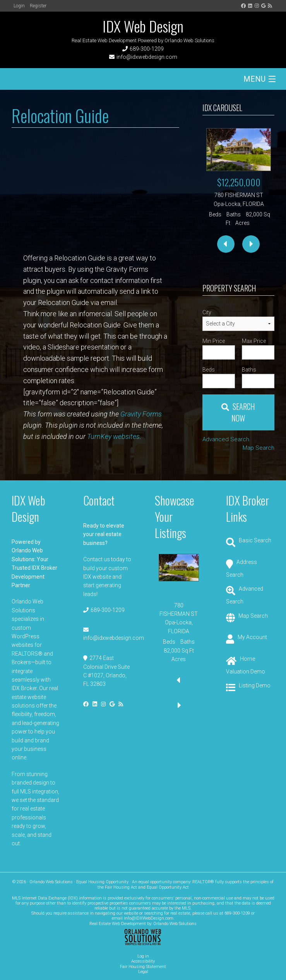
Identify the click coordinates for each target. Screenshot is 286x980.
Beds (209, 370)
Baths (249, 370)
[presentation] (226, 244)
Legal (143, 972)
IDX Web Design (143, 26)
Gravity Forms (141, 414)
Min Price (214, 341)
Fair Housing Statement (143, 967)
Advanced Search (226, 439)
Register (38, 6)
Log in (143, 956)
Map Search (259, 448)
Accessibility (143, 961)
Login (19, 6)
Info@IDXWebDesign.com (149, 918)
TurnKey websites (113, 436)
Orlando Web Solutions (175, 924)
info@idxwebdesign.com (147, 57)
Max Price (254, 341)
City (207, 312)
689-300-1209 (147, 49)
